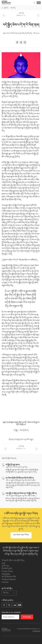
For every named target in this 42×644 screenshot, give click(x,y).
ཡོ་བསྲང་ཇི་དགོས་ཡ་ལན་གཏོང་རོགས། (13, 560)
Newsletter (6, 574)
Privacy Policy (7, 571)
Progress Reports (9, 579)
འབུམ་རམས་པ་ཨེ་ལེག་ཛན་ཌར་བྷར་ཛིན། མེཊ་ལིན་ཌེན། (17, 33)
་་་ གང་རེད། (21, 13)
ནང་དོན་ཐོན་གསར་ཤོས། (9, 577)
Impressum (36, 631)
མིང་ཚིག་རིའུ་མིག (7, 569)
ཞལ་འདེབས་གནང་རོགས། (21, 535)
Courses (5, 582)
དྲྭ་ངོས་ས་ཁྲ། (5, 566)
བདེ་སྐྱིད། (16, 430)
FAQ (3, 563)
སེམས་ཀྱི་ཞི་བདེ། (24, 430)
